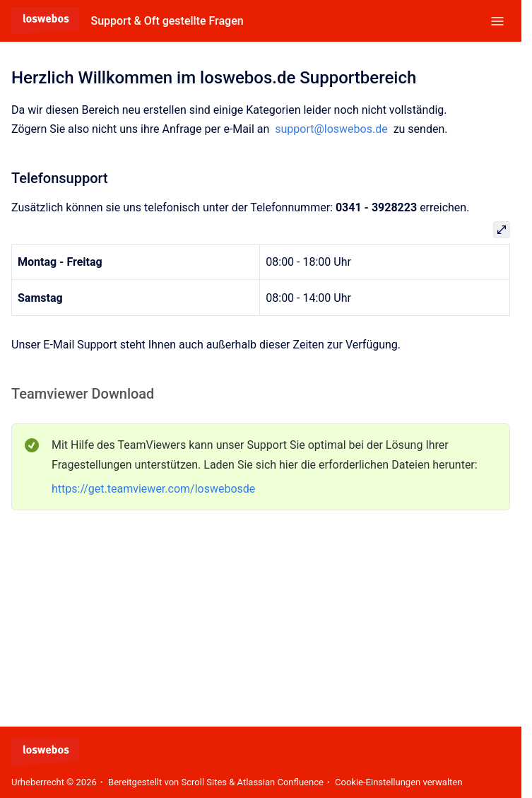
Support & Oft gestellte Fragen (167, 21)
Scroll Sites (205, 782)
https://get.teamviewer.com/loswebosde (153, 489)
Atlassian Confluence (280, 782)
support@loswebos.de (331, 129)
